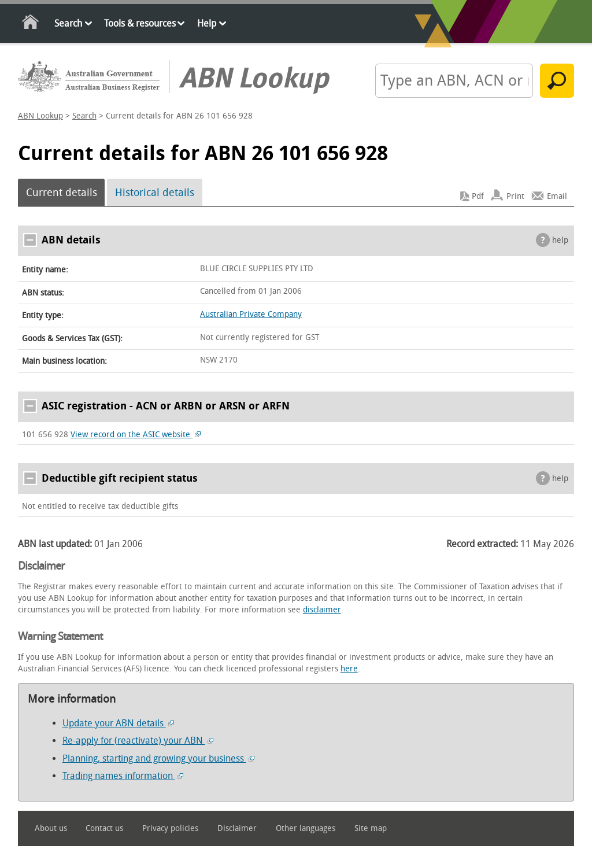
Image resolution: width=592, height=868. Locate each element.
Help (207, 23)
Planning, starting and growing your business (158, 758)
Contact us (104, 828)
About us (51, 828)
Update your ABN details (118, 723)
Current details (62, 193)
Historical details (155, 193)
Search (68, 23)
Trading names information (123, 776)
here (349, 669)
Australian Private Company (251, 314)
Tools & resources (140, 23)
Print (515, 196)
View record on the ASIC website (136, 435)
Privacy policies (170, 828)
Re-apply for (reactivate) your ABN (138, 740)
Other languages (306, 828)
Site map (371, 828)
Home (31, 24)
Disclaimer (237, 828)
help (560, 240)
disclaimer (322, 610)
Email (557, 196)
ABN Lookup (40, 116)
